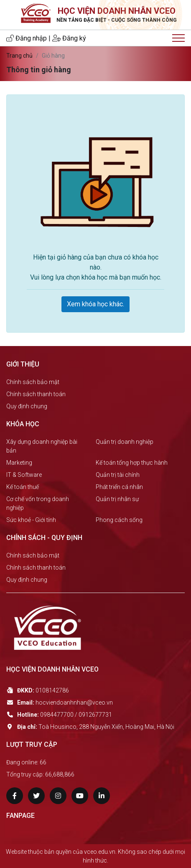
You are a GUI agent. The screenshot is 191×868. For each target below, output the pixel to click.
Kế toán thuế (23, 487)
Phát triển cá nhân (119, 487)
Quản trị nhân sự (117, 499)
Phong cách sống (119, 520)
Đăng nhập (27, 38)
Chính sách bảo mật (33, 382)
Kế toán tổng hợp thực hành (132, 463)
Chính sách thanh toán (36, 394)
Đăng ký (69, 38)
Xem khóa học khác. (95, 304)
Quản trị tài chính (118, 475)
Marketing (19, 463)
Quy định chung (27, 406)
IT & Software (24, 475)
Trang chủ (19, 56)
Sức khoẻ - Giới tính (31, 520)
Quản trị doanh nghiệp (125, 442)
